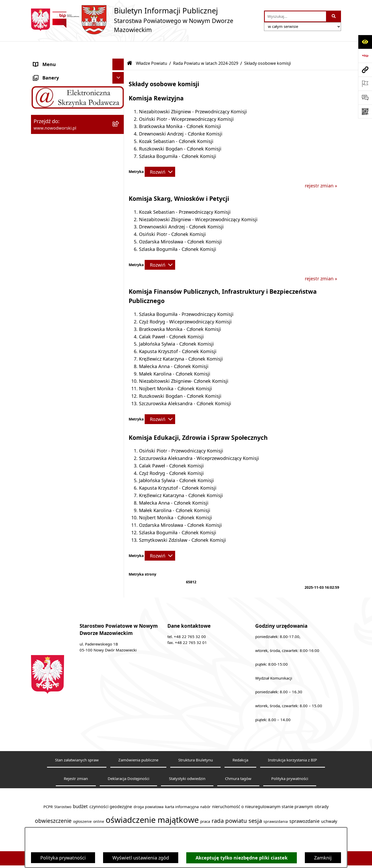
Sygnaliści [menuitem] (44, 423)
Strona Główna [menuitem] (49, 60)
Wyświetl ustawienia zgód (141, 858)
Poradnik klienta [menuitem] (51, 260)
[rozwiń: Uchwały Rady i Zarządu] (119, 249)
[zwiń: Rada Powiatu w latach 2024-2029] (119, 122)
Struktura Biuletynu (196, 744)
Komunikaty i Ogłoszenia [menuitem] (61, 318)
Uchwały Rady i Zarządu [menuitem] (59, 248)
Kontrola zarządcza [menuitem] (54, 364)
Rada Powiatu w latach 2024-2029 (206, 48)
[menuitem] (78, 125)
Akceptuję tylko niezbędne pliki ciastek (242, 858)
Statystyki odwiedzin (187, 763)
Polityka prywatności (63, 858)
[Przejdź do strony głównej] (145, 20)
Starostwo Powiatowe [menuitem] (57, 84)
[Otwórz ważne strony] (365, 84)
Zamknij (323, 858)
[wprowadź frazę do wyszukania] (295, 16)
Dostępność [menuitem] (46, 95)
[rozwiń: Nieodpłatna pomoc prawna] (119, 330)
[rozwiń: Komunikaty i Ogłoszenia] (119, 318)
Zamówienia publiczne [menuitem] (58, 399)
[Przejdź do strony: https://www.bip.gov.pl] (365, 56)
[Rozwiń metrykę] (160, 156)
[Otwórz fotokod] (365, 112)
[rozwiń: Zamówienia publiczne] (119, 400)
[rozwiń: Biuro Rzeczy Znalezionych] (119, 295)
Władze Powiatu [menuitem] (51, 107)
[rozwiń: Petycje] (119, 341)
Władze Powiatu (152, 48)
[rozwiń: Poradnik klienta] (119, 260)
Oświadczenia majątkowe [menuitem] (61, 388)
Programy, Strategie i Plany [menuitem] (63, 283)
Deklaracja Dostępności (129, 763)
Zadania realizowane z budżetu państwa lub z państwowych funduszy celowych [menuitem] (67, 453)
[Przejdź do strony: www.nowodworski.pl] (365, 70)
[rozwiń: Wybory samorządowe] (119, 411)
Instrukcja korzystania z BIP (292, 744)
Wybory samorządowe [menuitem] (57, 411)
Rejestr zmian (76, 763)
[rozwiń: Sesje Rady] (119, 189)
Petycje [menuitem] (41, 341)
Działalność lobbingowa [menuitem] (59, 353)
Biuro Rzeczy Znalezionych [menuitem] (62, 295)
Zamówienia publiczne (138, 744)
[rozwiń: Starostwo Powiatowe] (119, 84)
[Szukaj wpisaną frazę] (334, 16)
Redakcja (240, 744)
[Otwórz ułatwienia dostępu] (365, 42)
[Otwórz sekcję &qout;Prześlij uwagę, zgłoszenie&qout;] (365, 98)
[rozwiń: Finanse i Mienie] (119, 307)
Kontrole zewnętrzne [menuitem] (56, 376)
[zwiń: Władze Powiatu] (119, 107)
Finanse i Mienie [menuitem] (51, 306)
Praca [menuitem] (39, 272)
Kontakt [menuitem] (42, 72)
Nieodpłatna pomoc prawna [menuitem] (64, 330)
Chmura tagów (238, 763)
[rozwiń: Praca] (119, 272)
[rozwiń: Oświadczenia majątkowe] (119, 388)
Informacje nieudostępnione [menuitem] (64, 434)
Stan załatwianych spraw (77, 744)
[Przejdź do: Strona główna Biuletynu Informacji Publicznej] (130, 48)
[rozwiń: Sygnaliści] (119, 423)
